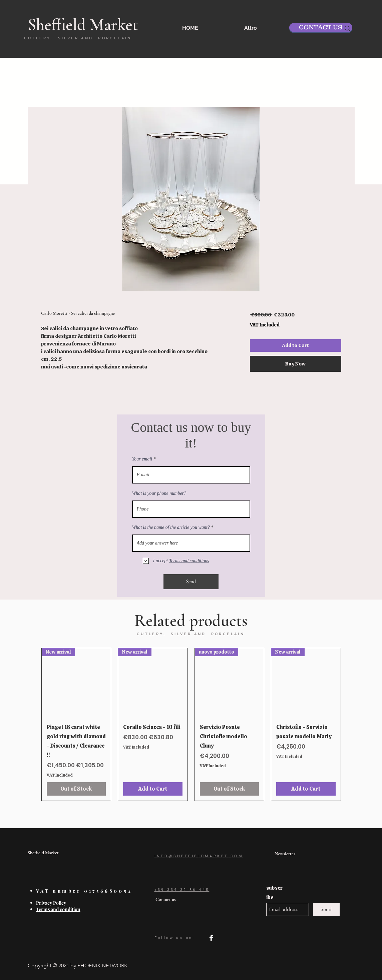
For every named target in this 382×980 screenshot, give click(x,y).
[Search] (348, 29)
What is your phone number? (159, 494)
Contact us (166, 899)
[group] (191, 724)
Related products (191, 621)
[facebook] (211, 938)
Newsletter (285, 854)
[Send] (191, 582)
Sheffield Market (43, 853)
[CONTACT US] (321, 28)
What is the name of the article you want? (171, 528)
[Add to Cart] (153, 789)
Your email (142, 459)
